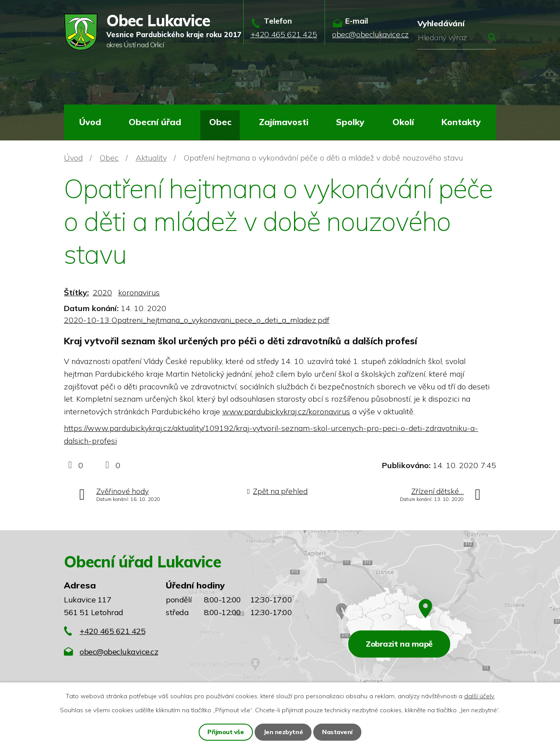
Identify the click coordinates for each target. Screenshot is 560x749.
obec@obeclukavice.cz (119, 652)
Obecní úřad (155, 122)
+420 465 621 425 (112, 631)
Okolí (403, 122)
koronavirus (139, 292)
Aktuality (151, 158)
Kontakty (461, 122)
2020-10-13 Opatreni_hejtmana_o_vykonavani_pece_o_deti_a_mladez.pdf (197, 320)
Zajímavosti (284, 122)
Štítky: (76, 292)
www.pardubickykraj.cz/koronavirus (286, 411)
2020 (102, 292)
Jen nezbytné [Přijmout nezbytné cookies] (283, 732)
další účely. (479, 696)
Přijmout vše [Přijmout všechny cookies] (226, 732)
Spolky (350, 122)
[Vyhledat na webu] (457, 37)
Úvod (90, 122)
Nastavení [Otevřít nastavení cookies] (338, 732)
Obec (220, 122)
